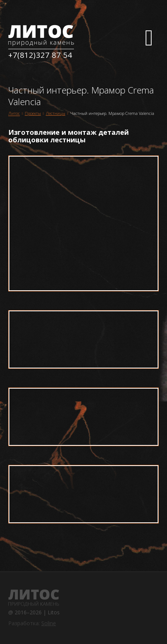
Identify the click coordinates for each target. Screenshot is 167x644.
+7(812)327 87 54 (40, 55)
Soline (49, 623)
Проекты (33, 113)
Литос (14, 114)
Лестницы (56, 113)
